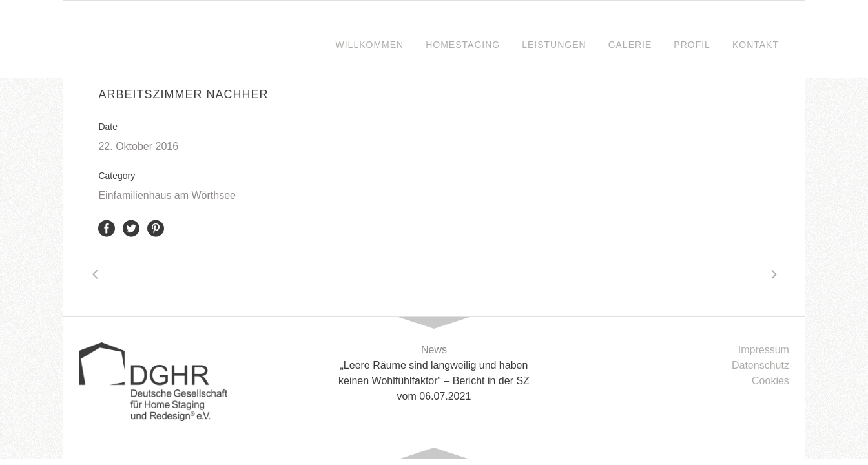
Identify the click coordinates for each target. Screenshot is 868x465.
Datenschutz (760, 365)
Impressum (764, 350)
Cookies (770, 381)
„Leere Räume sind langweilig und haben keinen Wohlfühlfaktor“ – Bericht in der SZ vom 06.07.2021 (434, 381)
